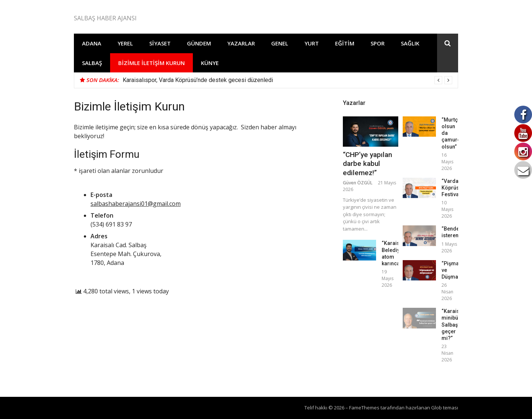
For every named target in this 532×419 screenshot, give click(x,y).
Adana (92, 43)
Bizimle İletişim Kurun (151, 63)
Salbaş (92, 63)
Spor (378, 43)
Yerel (125, 43)
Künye (210, 63)
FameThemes (364, 408)
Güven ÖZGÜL (358, 183)
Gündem (199, 43)
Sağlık (410, 43)
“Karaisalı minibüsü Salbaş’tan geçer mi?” (454, 325)
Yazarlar (241, 43)
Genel (280, 43)
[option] (287, 80)
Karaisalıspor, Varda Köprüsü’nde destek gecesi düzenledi (198, 80)
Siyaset (160, 43)
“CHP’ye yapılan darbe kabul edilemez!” (367, 164)
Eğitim (345, 43)
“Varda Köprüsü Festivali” (453, 188)
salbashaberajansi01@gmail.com (136, 204)
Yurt (312, 43)
